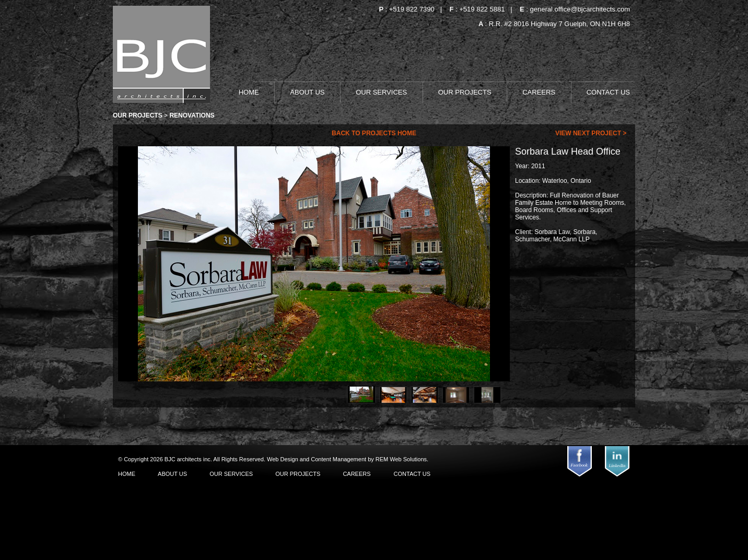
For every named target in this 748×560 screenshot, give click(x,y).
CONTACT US (608, 92)
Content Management (339, 459)
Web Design (283, 459)
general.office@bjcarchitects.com (580, 9)
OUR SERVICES (382, 92)
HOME (250, 92)
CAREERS (540, 92)
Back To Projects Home (374, 133)
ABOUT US (308, 92)
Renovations (192, 115)
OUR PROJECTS (466, 92)
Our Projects (138, 115)
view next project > (592, 133)
